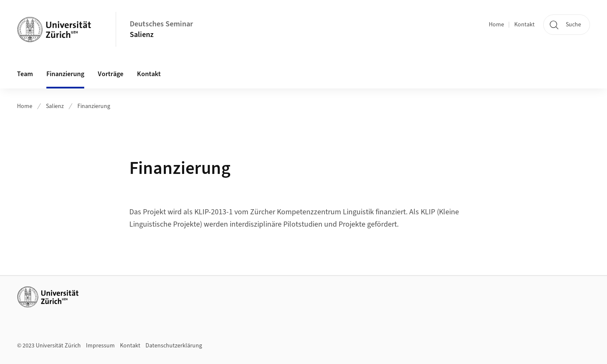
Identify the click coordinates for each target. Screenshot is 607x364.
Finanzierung (65, 74)
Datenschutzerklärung (174, 346)
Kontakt (524, 25)
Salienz (142, 35)
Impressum (100, 346)
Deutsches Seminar (161, 24)
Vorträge (111, 74)
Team (25, 74)
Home (496, 25)
